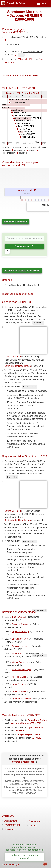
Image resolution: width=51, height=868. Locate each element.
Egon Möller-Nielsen (21, 699)
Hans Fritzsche (19, 684)
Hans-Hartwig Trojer (21, 670)
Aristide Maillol (19, 677)
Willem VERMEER (27, 59)
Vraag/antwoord (12, 825)
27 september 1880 (32, 52)
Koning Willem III (13, 357)
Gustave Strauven (20, 624)
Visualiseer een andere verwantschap (22, 271)
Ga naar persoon (24, 246)
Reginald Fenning (20, 632)
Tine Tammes (18, 617)
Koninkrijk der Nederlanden (18, 366)
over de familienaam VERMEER (25, 723)
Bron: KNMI (37, 323)
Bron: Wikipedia (29, 387)
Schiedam (41, 37)
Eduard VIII (17, 653)
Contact (33, 826)
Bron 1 (21, 55)
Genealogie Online (16, 3)
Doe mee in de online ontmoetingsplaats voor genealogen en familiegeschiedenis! (24, 847)
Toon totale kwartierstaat (16, 222)
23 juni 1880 (27, 37)
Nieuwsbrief (35, 821)
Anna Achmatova (20, 646)
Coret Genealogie (11, 864)
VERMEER (20, 731)
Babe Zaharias (19, 691)
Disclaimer (10, 829)
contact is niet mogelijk (24, 762)
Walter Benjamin (20, 662)
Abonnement (11, 821)
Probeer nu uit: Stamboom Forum (24, 857)
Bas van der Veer (20, 639)
